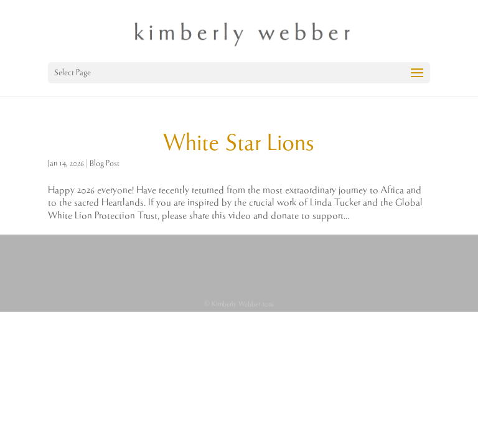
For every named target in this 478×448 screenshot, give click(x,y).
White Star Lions (239, 144)
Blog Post (105, 163)
